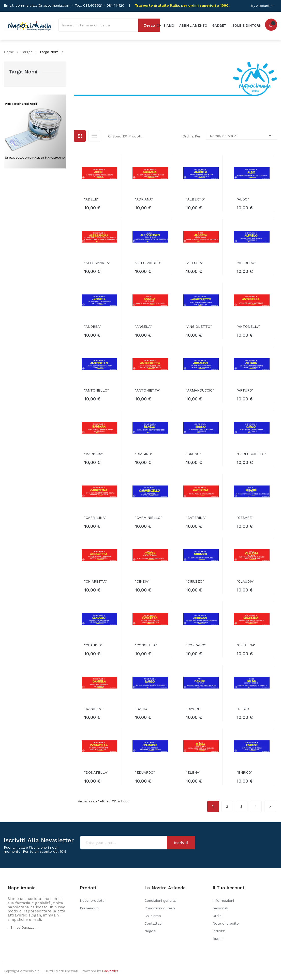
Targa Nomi (23, 72)
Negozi (150, 931)
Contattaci (153, 923)
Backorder (110, 971)
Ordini (217, 916)
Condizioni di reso (160, 908)
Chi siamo (153, 916)
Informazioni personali (223, 904)
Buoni (217, 939)
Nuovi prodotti (92, 900)
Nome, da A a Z (241, 136)
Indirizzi (219, 931)
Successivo (270, 805)
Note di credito (226, 923)
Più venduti (89, 908)
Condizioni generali (160, 900)
